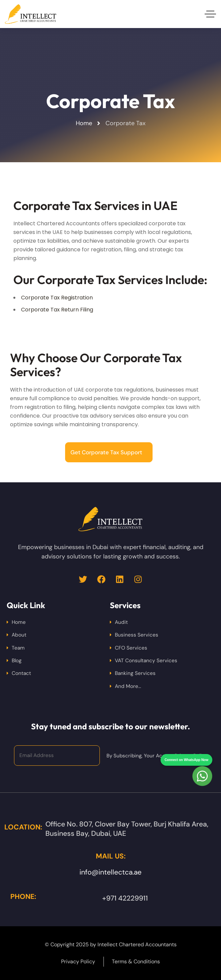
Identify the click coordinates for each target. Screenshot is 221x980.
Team (18, 648)
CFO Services (131, 648)
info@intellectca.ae (110, 872)
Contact (21, 673)
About (19, 635)
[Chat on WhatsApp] (202, 764)
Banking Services (135, 673)
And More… (128, 686)
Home (19, 622)
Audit (121, 622)
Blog (17, 661)
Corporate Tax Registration (57, 298)
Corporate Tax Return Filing (57, 310)
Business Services (137, 635)
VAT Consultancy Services (146, 661)
